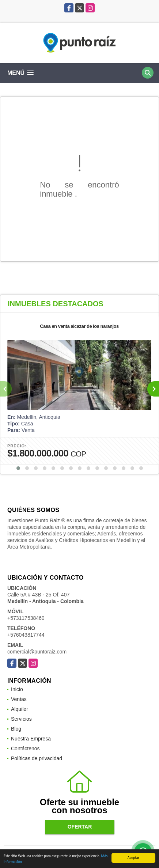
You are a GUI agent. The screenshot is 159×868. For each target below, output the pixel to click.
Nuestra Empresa (31, 739)
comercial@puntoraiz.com (37, 652)
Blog (16, 729)
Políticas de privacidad (37, 758)
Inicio (17, 689)
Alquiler (20, 709)
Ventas (19, 699)
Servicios (21, 719)
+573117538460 (26, 618)
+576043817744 (26, 635)
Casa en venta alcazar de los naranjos (79, 326)
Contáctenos (25, 748)
